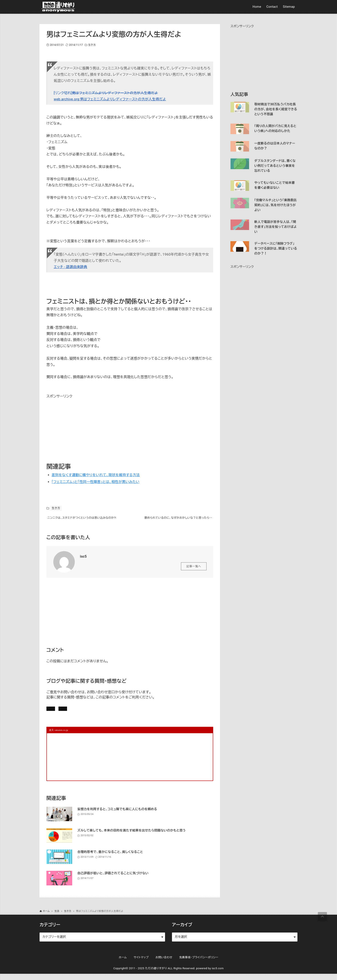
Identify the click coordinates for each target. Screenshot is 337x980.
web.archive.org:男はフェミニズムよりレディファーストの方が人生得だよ (110, 99)
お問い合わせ (106, 712)
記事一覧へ (194, 569)
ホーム (123, 964)
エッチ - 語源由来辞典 (70, 267)
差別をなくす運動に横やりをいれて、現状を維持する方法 (96, 475)
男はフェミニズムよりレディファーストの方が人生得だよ (115, 93)
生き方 (92, 45)
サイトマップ (141, 964)
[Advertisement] (79, 426)
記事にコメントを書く (67, 712)
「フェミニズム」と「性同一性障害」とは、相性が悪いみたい (96, 482)
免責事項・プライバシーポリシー (199, 964)
